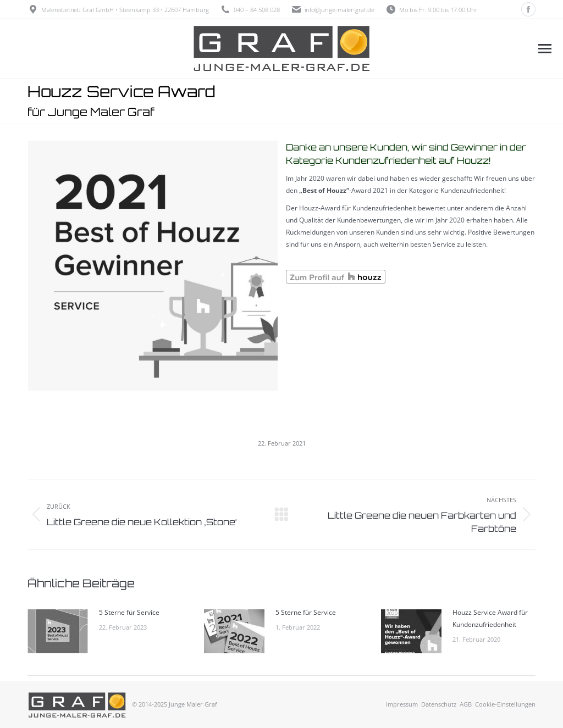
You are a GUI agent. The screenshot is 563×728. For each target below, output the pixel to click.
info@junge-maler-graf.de (340, 10)
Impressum (402, 704)
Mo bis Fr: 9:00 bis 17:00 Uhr (431, 10)
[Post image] (58, 631)
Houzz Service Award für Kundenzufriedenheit (490, 618)
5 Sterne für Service (129, 612)
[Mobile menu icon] (545, 49)
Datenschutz (439, 704)
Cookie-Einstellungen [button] (505, 704)
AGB (466, 704)
